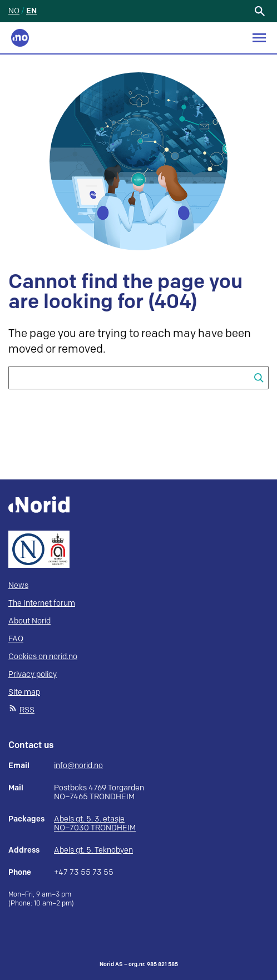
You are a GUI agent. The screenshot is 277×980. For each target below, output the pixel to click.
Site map (24, 692)
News (18, 585)
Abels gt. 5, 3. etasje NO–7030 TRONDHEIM (95, 823)
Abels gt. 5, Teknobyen (93, 850)
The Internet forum (42, 603)
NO (14, 11)
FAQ (16, 639)
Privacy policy (33, 674)
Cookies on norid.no (43, 657)
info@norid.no (78, 766)
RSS (27, 710)
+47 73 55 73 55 (84, 873)
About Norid (29, 621)
